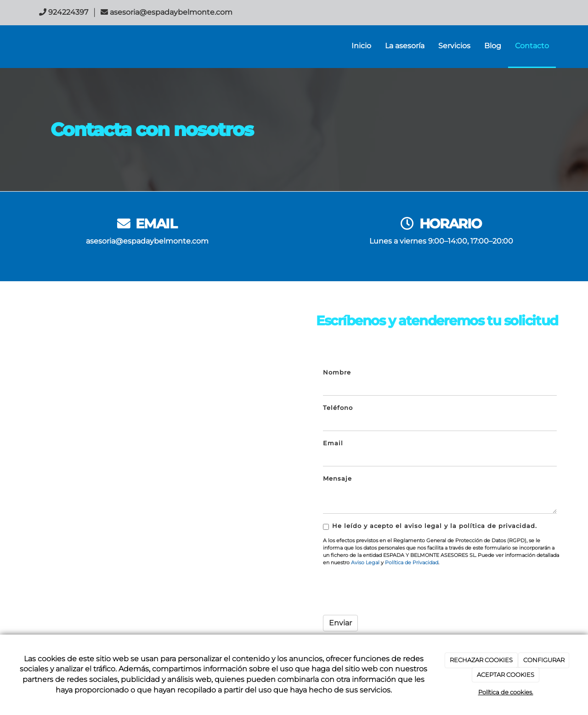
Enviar (340, 623)
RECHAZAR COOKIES (481, 660)
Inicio (361, 46)
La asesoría (405, 46)
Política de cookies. (506, 692)
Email (333, 443)
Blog (493, 46)
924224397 (68, 12)
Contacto (532, 46)
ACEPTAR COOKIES (506, 675)
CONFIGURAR (544, 660)
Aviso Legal (365, 562)
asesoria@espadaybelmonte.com (147, 241)
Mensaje (337, 479)
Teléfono (338, 408)
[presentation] (393, 590)
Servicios (454, 46)
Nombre (337, 372)
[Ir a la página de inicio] (23, 46)
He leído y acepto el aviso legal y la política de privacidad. (430, 526)
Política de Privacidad (412, 562)
